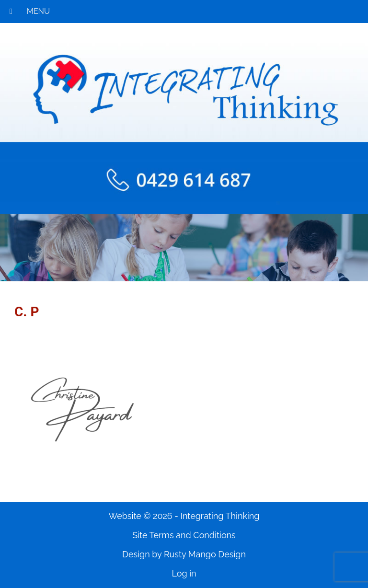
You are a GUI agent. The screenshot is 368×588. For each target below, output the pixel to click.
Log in (184, 573)
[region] (184, 248)
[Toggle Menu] (11, 12)
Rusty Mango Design (205, 554)
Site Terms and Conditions (184, 535)
